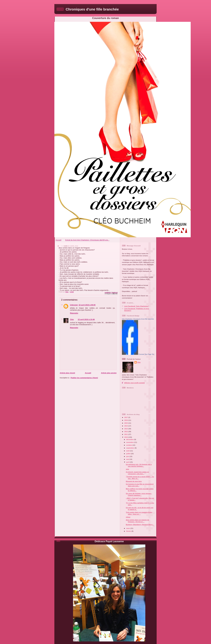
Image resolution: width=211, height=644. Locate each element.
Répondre (74, 313)
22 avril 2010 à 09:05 (87, 305)
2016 (126, 420)
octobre (129, 445)
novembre (130, 442)
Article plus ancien (109, 373)
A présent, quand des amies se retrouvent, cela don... (137, 473)
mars (128, 528)
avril (128, 462)
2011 (126, 434)
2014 (126, 426)
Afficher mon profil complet (134, 383)
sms (127, 469)
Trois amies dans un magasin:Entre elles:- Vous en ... (139, 513)
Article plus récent (67, 373)
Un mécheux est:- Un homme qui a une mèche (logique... (139, 465)
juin (128, 456)
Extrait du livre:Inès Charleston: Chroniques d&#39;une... (87, 240)
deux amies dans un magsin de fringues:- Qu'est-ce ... (137, 521)
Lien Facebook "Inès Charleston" (137, 306)
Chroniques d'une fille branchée (92, 9)
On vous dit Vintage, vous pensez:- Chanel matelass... (139, 494)
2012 (126, 431)
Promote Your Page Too (146, 354)
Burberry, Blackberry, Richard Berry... (140, 525)
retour (128, 517)
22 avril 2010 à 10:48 (86, 319)
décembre (130, 439)
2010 (126, 437)
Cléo (72, 319)
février (129, 531)
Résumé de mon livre (134, 481)
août (128, 451)
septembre (130, 448)
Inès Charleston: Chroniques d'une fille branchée (138, 319)
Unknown (74, 305)
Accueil (59, 240)
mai (128, 459)
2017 (126, 417)
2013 (126, 429)
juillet (129, 454)
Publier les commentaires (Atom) (84, 378)
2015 (126, 423)
